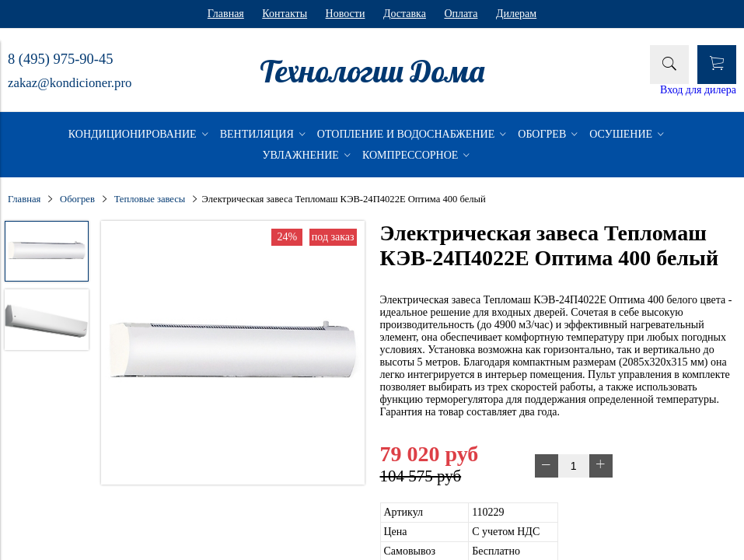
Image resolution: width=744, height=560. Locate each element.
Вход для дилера (698, 90)
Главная (226, 14)
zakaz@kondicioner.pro (70, 83)
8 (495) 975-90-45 (60, 59)
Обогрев (77, 199)
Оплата (461, 14)
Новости (346, 14)
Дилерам (516, 14)
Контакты (285, 14)
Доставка (405, 14)
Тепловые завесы (150, 199)
